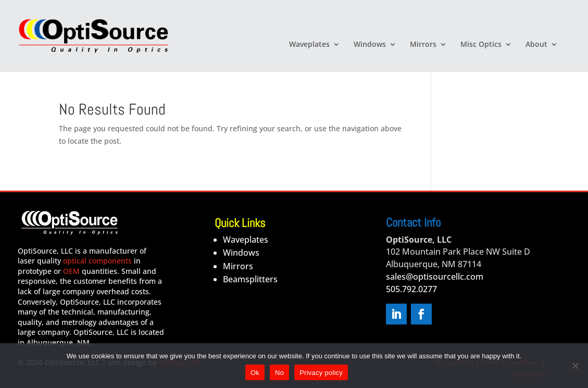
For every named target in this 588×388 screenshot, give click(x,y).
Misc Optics (481, 45)
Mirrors (423, 45)
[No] (575, 366)
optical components (97, 261)
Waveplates (309, 45)
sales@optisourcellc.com (435, 277)
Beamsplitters (250, 279)
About (536, 45)
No (279, 373)
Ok (255, 373)
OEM (71, 271)
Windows (370, 45)
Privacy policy (321, 373)
